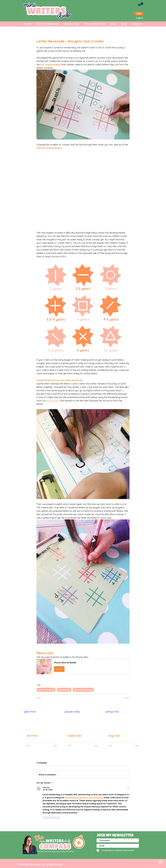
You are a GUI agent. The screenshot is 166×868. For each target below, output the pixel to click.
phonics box (64, 690)
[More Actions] (128, 789)
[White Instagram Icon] (161, 862)
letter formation (46, 690)
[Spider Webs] (83, 721)
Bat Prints (32, 736)
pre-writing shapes (83, 690)
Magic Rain (114, 736)
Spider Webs (75, 736)
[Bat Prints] (42, 721)
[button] (141, 4)
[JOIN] (139, 14)
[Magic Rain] (124, 721)
